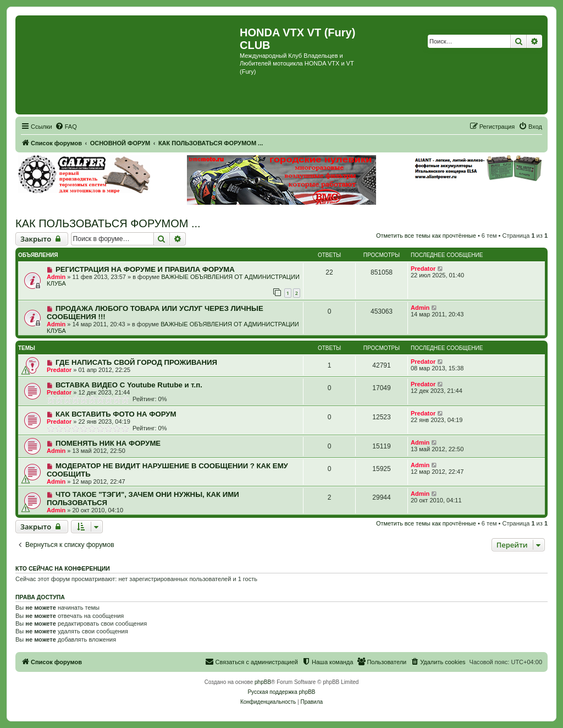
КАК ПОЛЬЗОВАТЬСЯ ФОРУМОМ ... (108, 223)
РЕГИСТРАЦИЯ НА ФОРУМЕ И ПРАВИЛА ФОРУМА (145, 269)
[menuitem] (66, 127)
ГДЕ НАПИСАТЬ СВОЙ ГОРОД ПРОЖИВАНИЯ (136, 362)
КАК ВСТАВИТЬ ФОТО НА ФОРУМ (116, 414)
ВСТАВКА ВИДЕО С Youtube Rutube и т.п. (129, 385)
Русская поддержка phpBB (281, 692)
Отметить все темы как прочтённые (426, 236)
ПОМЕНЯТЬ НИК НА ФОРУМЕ (108, 443)
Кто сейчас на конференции (63, 568)
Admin (56, 277)
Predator (423, 269)
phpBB (263, 682)
